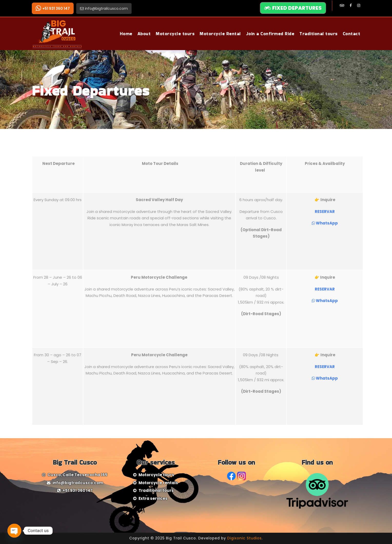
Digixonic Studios (244, 538)
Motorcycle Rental (220, 34)
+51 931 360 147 (53, 8)
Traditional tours (318, 34)
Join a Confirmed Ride (270, 34)
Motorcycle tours (175, 34)
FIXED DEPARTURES (293, 8)
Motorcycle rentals (158, 483)
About (144, 34)
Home (126, 34)
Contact (352, 34)
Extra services (153, 498)
